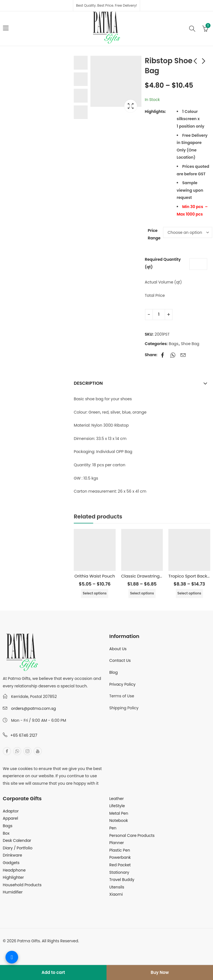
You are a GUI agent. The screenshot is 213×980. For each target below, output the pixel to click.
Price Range (154, 234)
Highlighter (13, 877)
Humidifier (13, 892)
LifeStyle (117, 806)
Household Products (22, 885)
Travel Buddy (122, 880)
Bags (174, 344)
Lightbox (131, 106)
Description (88, 383)
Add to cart (53, 972)
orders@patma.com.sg (33, 708)
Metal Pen (119, 813)
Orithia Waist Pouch (95, 576)
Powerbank (120, 857)
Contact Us (120, 660)
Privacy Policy (122, 684)
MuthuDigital (54, 948)
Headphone (14, 870)
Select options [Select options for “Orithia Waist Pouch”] (95, 593)
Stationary (119, 872)
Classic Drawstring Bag (145, 576)
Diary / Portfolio (18, 848)
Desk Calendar (17, 840)
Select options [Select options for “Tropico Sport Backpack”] (189, 593)
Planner (117, 843)
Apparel (10, 818)
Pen (113, 828)
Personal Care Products (132, 835)
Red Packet (120, 865)
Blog (113, 672)
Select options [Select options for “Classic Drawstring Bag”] (142, 593)
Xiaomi (116, 894)
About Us (118, 649)
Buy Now (160, 972)
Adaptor (11, 811)
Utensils (117, 887)
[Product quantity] (159, 315)
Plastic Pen (120, 850)
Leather (116, 799)
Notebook (119, 821)
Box (6, 833)
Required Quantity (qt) (163, 263)
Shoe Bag (190, 344)
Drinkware (12, 855)
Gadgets (11, 863)
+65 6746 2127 (24, 735)
